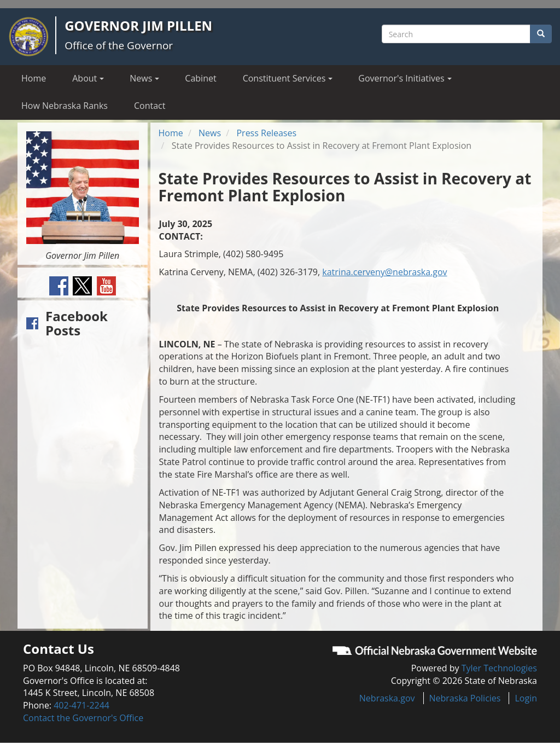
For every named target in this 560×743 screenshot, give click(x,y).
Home (34, 78)
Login (526, 698)
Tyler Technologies (499, 668)
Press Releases (266, 133)
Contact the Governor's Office (83, 718)
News (210, 133)
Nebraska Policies (465, 698)
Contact (150, 106)
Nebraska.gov (387, 698)
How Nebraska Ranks (65, 106)
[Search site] (456, 34)
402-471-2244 (81, 705)
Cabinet (200, 78)
